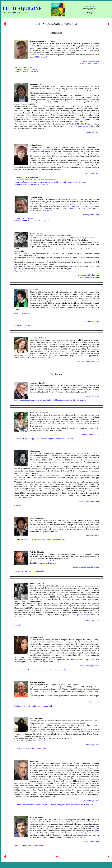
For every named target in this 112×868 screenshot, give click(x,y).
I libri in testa (41, 57)
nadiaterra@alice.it (92, 745)
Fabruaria (71, 266)
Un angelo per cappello (23, 67)
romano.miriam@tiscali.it (89, 666)
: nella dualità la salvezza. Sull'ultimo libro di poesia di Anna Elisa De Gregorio (50, 400)
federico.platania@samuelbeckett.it (86, 567)
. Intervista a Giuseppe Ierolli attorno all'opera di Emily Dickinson (50, 182)
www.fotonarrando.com (62, 271)
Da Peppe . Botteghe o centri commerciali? (33, 706)
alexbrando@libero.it (91, 61)
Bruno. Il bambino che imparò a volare (29, 845)
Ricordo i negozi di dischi (29, 571)
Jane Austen (47, 210)
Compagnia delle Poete (81, 615)
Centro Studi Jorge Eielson (78, 126)
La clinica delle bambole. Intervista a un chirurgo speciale (36, 180)
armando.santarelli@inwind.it (88, 702)
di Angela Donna (27, 177)
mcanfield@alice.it (92, 132)
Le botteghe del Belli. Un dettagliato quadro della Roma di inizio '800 (40, 539)
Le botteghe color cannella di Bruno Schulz (30, 749)
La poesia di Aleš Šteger (23, 325)
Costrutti (18, 505)
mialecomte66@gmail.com (89, 501)
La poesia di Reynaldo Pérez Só (26, 69)
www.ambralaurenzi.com (89, 277)
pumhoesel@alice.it (91, 621)
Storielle (18, 625)
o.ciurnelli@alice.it (92, 396)
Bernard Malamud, (26, 72)
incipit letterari (90, 204)
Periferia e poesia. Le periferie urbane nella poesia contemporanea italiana (42, 670)
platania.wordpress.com (47, 563)
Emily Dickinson (72, 206)
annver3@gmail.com (91, 841)
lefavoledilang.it (81, 833)
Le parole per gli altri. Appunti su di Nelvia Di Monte (44, 438)
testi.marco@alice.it (91, 801)
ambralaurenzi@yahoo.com (89, 275)
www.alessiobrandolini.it (89, 63)
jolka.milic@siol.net (91, 321)
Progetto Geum (35, 149)
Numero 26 (90, 6)
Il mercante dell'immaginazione (33, 221)
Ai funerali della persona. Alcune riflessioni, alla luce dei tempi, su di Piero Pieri (54, 805)
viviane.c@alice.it (92, 173)
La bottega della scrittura (24, 219)
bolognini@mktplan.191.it (89, 434)
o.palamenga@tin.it (91, 535)
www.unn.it (19, 269)
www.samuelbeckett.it (49, 561)
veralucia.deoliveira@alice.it (88, 362)
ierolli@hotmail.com (91, 215)
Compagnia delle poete (46, 475)
